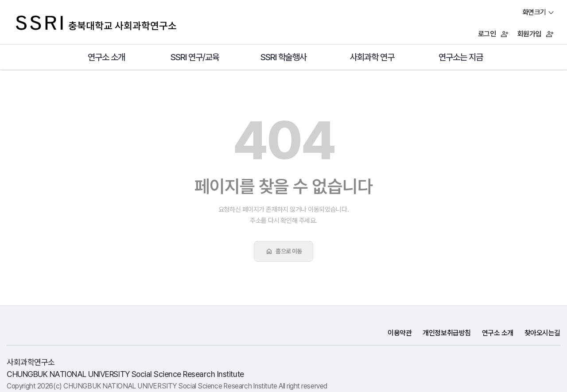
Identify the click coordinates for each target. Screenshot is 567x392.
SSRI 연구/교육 (195, 57)
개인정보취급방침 (447, 333)
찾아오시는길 (542, 333)
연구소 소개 (106, 57)
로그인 (493, 34)
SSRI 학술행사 (284, 57)
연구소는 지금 (461, 57)
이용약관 (400, 333)
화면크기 (534, 12)
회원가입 (536, 34)
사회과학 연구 (372, 57)
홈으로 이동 (283, 251)
